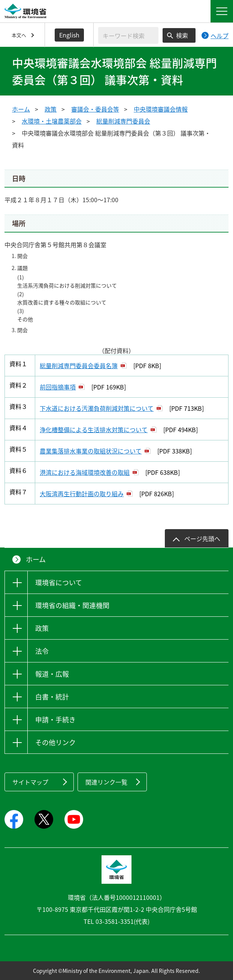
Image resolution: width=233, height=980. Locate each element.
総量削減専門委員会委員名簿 (79, 365)
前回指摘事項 (58, 387)
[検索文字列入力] (128, 35)
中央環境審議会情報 (161, 109)
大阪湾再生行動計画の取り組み (82, 494)
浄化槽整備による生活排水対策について (94, 430)
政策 (51, 109)
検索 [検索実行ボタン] (182, 35)
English (69, 35)
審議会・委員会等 (95, 109)
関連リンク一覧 (106, 782)
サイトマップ (30, 782)
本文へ (19, 35)
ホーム (21, 109)
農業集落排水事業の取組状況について (91, 451)
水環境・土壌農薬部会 (52, 121)
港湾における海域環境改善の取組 (85, 472)
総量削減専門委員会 (123, 121)
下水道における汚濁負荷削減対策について (97, 408)
